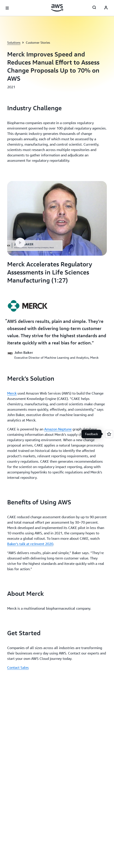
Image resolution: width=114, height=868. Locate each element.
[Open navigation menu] (7, 8)
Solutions (14, 42)
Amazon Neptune (58, 429)
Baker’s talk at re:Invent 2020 (30, 544)
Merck (12, 393)
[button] (20, 243)
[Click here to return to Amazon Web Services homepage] (57, 8)
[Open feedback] (109, 434)
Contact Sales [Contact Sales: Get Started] (18, 667)
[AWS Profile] (106, 8)
